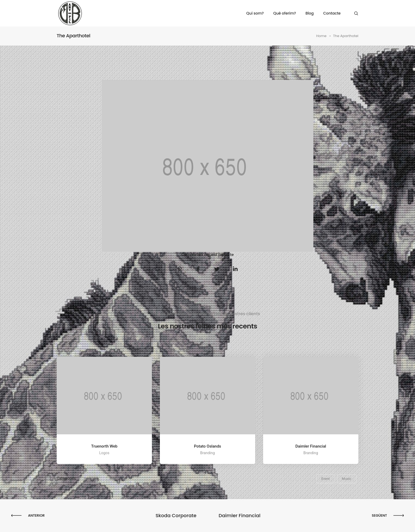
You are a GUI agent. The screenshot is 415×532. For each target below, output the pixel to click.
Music (347, 479)
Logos (114, 478)
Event (326, 479)
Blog (310, 13)
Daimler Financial (311, 446)
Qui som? (255, 13)
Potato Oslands (208, 446)
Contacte (332, 13)
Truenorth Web (104, 446)
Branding (91, 478)
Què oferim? (285, 13)
